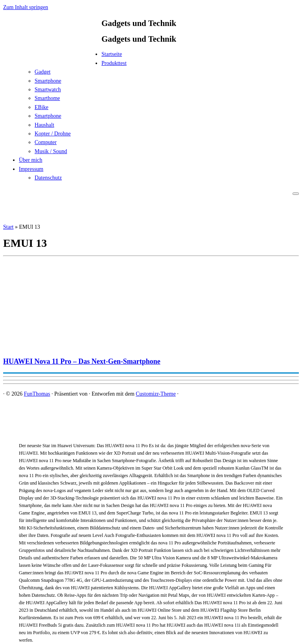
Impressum (31, 169)
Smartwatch (48, 90)
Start (8, 227)
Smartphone (48, 81)
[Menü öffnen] (296, 194)
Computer (46, 142)
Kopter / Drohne (53, 134)
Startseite (112, 54)
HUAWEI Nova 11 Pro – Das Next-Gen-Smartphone (82, 361)
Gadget (42, 72)
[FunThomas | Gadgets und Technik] (52, 56)
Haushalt (44, 125)
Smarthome (47, 98)
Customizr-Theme (156, 394)
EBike (41, 107)
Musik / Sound (51, 151)
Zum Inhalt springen (26, 7)
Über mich (30, 160)
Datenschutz (48, 178)
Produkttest (114, 63)
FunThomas (37, 394)
